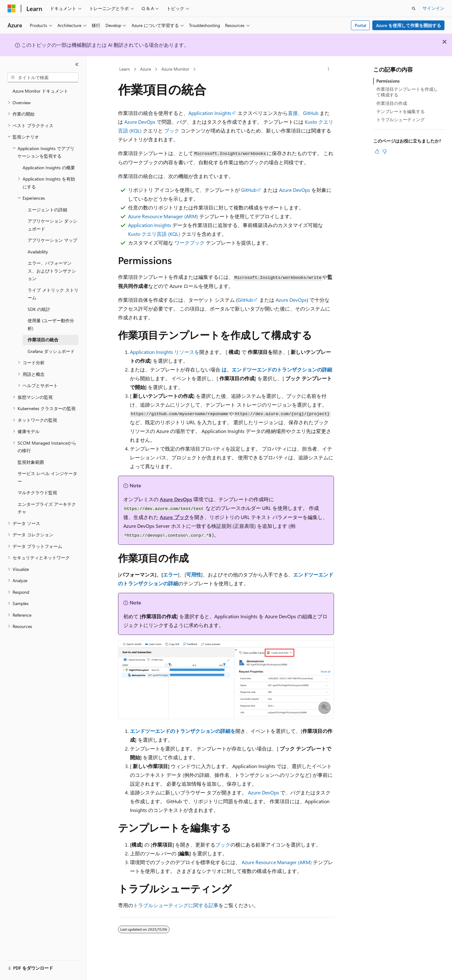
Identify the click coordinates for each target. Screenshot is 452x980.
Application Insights (210, 113)
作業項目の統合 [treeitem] (43, 340)
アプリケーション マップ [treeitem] (52, 240)
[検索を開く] (414, 8)
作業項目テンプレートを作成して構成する (407, 92)
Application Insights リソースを (165, 352)
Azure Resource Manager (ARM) (163, 216)
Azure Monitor (175, 69)
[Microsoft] (12, 8)
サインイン (433, 8)
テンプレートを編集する (401, 111)
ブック (172, 130)
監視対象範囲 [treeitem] (31, 462)
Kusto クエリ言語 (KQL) (154, 234)
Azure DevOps (140, 122)
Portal (361, 25)
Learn (125, 69)
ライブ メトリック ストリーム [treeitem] (53, 294)
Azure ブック (175, 517)
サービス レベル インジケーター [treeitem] (47, 477)
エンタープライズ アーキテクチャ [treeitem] (47, 508)
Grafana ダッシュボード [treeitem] (51, 351)
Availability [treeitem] (38, 252)
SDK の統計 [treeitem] (39, 309)
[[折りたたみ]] (77, 64)
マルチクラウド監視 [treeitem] (37, 493)
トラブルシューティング (401, 119)
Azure (145, 69)
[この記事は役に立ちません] (385, 151)
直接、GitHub (303, 113)
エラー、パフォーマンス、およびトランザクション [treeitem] (52, 271)
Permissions (388, 81)
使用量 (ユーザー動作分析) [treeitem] (51, 324)
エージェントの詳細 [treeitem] (47, 210)
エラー (170, 574)
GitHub (249, 190)
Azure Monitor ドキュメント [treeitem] (40, 91)
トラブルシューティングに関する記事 (176, 905)
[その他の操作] (328, 69)
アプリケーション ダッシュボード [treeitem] (52, 225)
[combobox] (43, 78)
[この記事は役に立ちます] (377, 151)
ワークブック (190, 243)
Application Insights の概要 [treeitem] (49, 168)
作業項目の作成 (392, 103)
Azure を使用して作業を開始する (409, 25)
